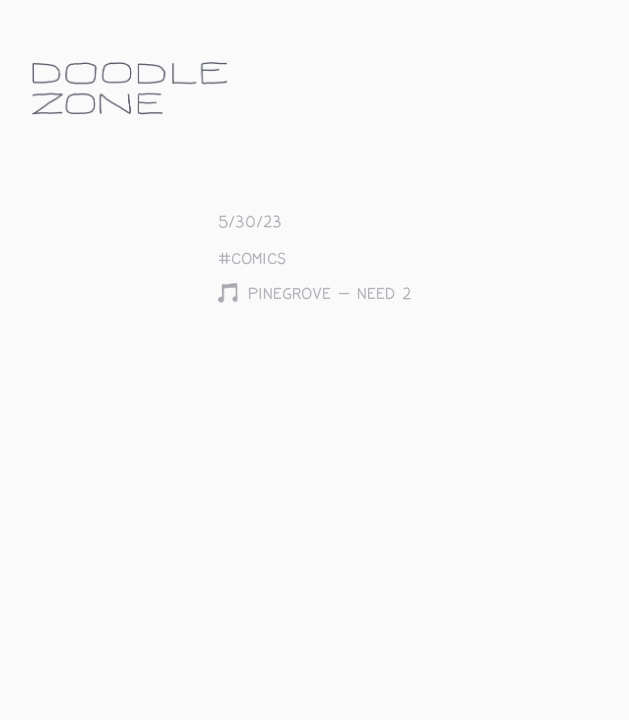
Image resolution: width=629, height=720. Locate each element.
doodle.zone (130, 88)
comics (258, 259)
